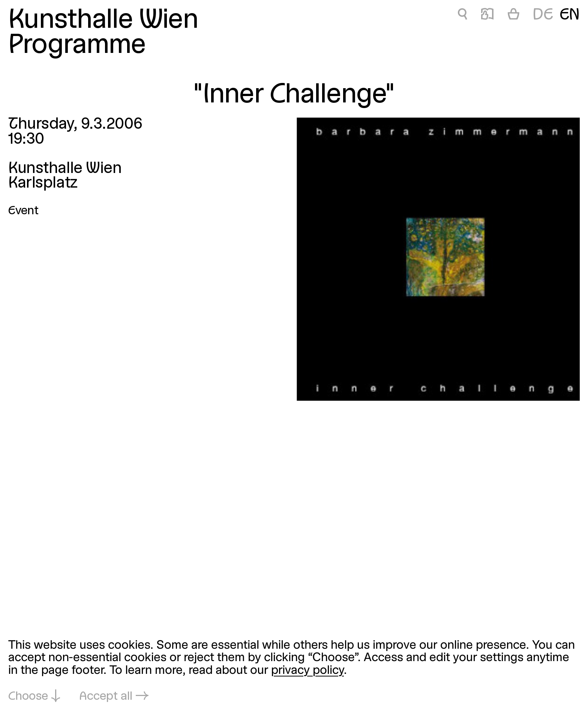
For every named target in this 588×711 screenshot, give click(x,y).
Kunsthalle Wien (103, 21)
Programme (77, 46)
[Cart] (514, 16)
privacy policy (307, 671)
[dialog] (294, 671)
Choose (28, 697)
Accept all (106, 697)
